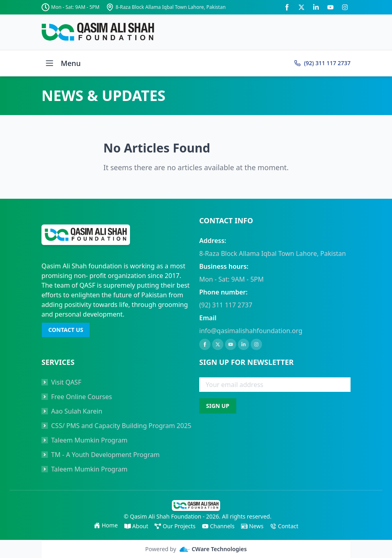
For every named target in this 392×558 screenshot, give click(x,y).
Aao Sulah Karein (77, 411)
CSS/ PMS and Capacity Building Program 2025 (121, 426)
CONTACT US (66, 330)
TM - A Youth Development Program (105, 455)
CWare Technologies (213, 549)
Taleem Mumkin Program (89, 440)
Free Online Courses (81, 397)
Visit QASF (66, 382)
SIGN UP (218, 406)
